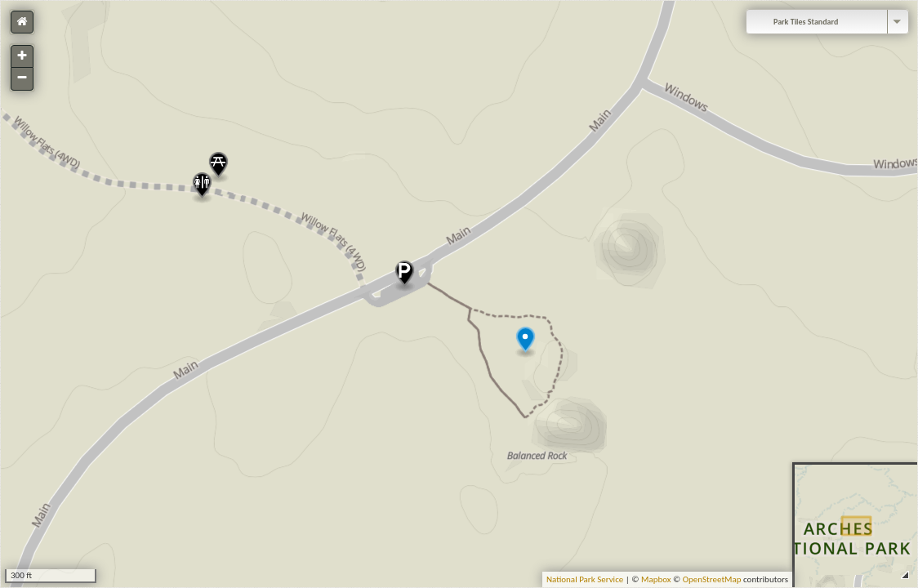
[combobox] (827, 22)
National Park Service (585, 579)
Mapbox (656, 579)
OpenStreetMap (712, 579)
